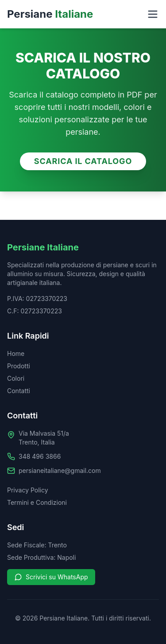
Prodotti (19, 366)
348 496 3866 (40, 456)
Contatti (19, 391)
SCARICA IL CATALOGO (83, 161)
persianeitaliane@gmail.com (60, 470)
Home (16, 353)
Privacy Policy (28, 490)
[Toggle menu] (153, 14)
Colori (16, 378)
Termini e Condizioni (37, 502)
